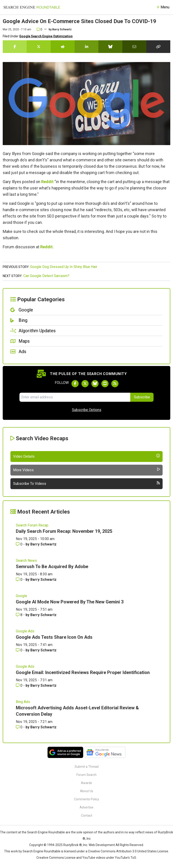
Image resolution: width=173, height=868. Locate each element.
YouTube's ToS (126, 858)
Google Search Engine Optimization (46, 36)
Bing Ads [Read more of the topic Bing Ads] (23, 702)
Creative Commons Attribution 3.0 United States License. (128, 851)
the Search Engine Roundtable (44, 832)
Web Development (102, 845)
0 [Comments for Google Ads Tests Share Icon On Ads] (20, 650)
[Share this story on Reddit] (63, 47)
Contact (87, 815)
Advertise (86, 807)
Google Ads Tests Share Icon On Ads (54, 637)
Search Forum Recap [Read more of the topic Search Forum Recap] (32, 525)
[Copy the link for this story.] (158, 47)
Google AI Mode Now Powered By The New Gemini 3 (70, 602)
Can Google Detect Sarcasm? (46, 276)
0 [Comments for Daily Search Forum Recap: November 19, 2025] (20, 544)
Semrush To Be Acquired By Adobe (52, 567)
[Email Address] (75, 397)
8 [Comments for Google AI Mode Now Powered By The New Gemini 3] (20, 615)
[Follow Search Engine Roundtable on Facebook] (75, 384)
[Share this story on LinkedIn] (87, 47)
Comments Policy (86, 799)
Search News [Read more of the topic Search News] (26, 561)
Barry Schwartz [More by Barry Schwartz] (43, 544)
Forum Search (86, 775)
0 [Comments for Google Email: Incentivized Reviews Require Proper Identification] (20, 685)
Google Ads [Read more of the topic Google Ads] (25, 631)
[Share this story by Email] (134, 47)
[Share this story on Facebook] (15, 47)
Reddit (47, 182)
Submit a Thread (87, 767)
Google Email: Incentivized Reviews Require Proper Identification (83, 672)
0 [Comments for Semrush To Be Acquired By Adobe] (20, 580)
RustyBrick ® (73, 845)
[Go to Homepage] (32, 7)
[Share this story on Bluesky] (110, 47)
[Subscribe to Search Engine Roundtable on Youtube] (105, 384)
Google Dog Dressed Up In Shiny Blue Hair (64, 267)
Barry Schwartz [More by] (62, 29)
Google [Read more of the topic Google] (21, 596)
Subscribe (142, 397)
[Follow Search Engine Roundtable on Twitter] (85, 384)
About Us (87, 791)
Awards (86, 783)
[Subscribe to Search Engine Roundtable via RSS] (115, 384)
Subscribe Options (87, 410)
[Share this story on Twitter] (39, 47)
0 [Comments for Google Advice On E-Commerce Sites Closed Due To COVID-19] (39, 29)
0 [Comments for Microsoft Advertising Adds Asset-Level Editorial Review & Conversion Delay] (20, 727)
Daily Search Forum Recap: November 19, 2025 (64, 531)
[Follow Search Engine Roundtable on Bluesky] (95, 384)
